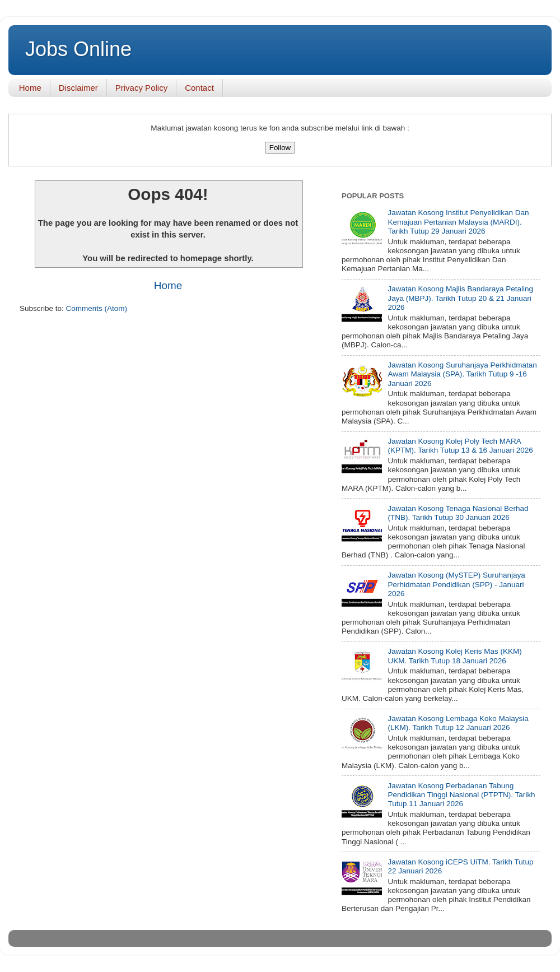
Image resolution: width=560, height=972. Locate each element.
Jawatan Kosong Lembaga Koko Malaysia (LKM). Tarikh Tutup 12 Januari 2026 (458, 723)
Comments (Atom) (97, 308)
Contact (199, 88)
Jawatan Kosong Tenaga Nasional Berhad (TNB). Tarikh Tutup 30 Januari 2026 (458, 513)
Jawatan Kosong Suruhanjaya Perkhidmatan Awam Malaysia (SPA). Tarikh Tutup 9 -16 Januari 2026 (462, 374)
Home (30, 88)
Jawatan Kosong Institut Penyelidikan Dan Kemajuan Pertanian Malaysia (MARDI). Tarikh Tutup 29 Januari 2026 (458, 222)
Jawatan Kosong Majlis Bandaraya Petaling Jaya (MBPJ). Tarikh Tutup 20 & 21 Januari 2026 (460, 298)
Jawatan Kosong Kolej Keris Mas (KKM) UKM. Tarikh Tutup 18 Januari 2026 (454, 656)
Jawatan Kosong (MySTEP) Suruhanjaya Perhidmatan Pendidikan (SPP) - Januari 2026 (456, 584)
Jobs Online (78, 49)
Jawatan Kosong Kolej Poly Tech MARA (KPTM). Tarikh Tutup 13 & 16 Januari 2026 (460, 446)
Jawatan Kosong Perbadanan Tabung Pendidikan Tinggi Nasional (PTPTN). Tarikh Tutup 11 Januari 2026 (461, 795)
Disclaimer (78, 88)
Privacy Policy (141, 88)
